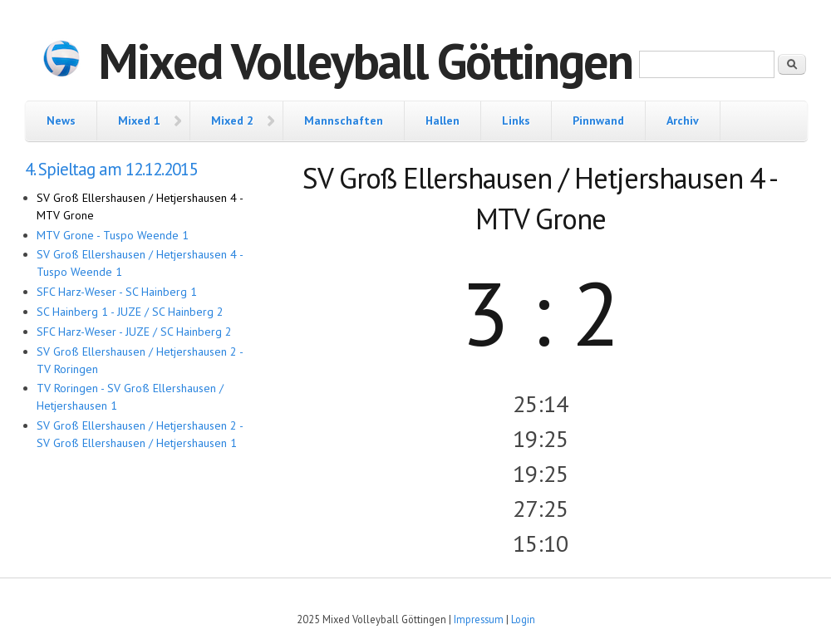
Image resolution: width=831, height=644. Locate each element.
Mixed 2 (232, 120)
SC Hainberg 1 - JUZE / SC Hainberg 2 (130, 312)
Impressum (479, 619)
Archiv (683, 120)
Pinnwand (598, 120)
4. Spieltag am (111, 169)
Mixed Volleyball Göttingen (365, 61)
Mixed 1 (139, 120)
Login (523, 619)
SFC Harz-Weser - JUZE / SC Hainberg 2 (134, 332)
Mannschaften (344, 120)
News (61, 120)
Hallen (443, 120)
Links (516, 120)
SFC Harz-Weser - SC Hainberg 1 (117, 292)
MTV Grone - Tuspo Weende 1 (113, 235)
